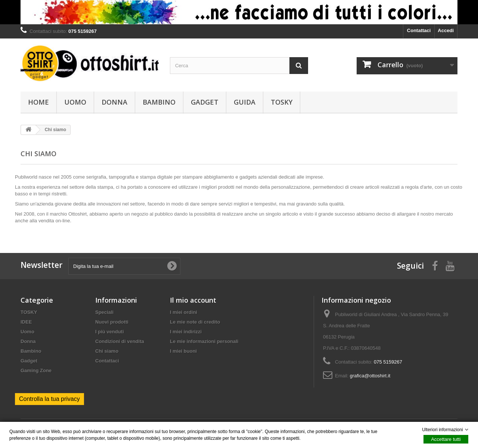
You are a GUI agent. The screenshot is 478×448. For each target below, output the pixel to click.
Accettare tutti (446, 439)
